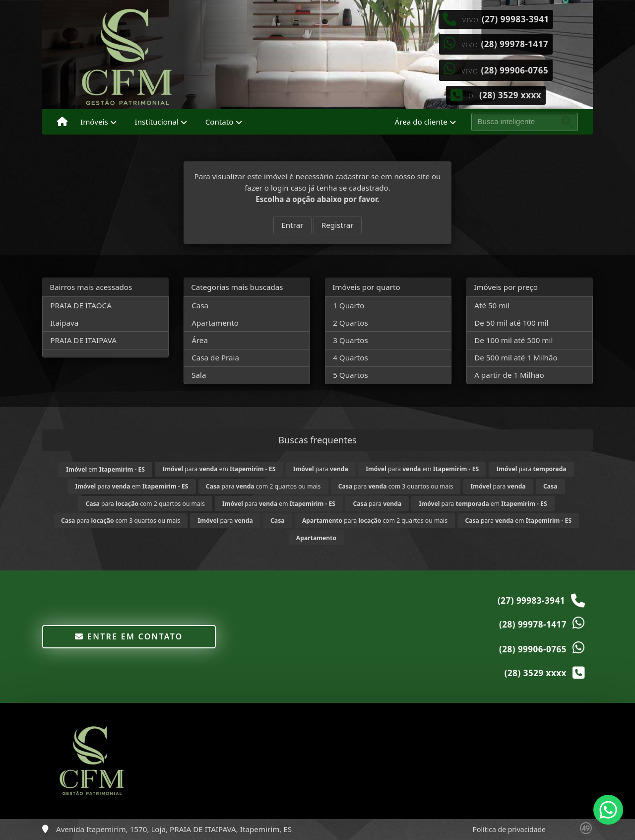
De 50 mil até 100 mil (511, 323)
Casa (200, 305)
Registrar (338, 225)
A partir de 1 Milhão (509, 375)
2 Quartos (350, 323)
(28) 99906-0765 (514, 70)
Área (200, 340)
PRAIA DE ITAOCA (81, 305)
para (321, 469)
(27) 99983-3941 (515, 19)
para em (219, 469)
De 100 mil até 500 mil (513, 340)
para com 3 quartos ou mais (396, 486)
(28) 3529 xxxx (510, 95)
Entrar (292, 225)
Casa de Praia (215, 357)
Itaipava (64, 323)
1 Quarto (349, 305)
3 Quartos (350, 340)
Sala (199, 375)
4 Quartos (350, 357)
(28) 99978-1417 (514, 44)
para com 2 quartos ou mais (263, 486)
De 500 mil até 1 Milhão (516, 357)
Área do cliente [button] (421, 122)
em (105, 469)
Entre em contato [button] (129, 636)
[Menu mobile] (62, 122)
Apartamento (215, 323)
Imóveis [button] (94, 122)
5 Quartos (350, 375)
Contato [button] (220, 122)
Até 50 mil (492, 305)
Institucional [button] (157, 122)
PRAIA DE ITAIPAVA (83, 340)
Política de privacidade (509, 829)
